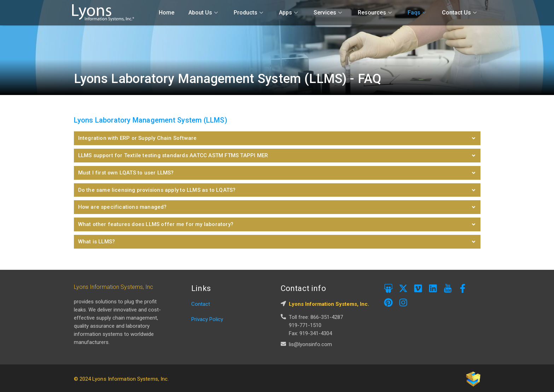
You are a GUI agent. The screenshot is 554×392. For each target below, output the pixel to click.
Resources (376, 13)
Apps (289, 13)
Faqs (418, 13)
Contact (201, 302)
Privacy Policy (207, 317)
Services (329, 13)
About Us (204, 13)
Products (249, 13)
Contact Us (460, 13)
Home (167, 13)
